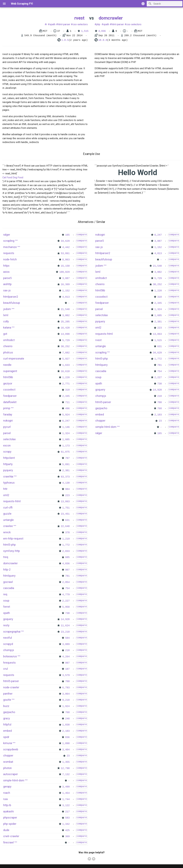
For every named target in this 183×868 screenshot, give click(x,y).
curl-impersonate (14, 359)
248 (67, 719)
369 (67, 837)
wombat (8, 762)
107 (67, 669)
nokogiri (8, 421)
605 (67, 557)
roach (7, 793)
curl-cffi (8, 507)
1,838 (66, 725)
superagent (10, 371)
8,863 (66, 260)
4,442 (66, 247)
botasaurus (10, 656)
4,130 (66, 483)
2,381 (66, 471)
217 (67, 812)
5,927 (66, 359)
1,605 (66, 440)
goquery (8, 619)
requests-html (12, 501)
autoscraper (11, 774)
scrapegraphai (12, 632)
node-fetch (10, 259)
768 (67, 712)
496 (67, 409)
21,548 (65, 309)
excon (7, 445)
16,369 (65, 284)
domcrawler (111, 18)
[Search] (165, 4)
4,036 (102, 31)
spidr (6, 737)
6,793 (66, 688)
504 (67, 638)
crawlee (8, 526)
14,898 (65, 334)
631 (67, 520)
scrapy (7, 452)
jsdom (7, 309)
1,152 (66, 291)
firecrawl (8, 842)
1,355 (66, 762)
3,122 (66, 806)
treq (6, 557)
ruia (5, 799)
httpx (6, 266)
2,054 (66, 582)
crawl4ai (8, 476)
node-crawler (11, 687)
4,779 (66, 595)
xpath (52, 24)
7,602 (66, 353)
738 (67, 613)
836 (67, 737)
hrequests (9, 663)
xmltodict (9, 340)
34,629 (65, 241)
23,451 (65, 514)
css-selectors (80, 24)
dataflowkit (10, 402)
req (5, 594)
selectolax (9, 439)
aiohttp (7, 284)
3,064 (66, 694)
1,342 (66, 824)
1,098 (66, 743)
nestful (8, 638)
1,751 (66, 508)
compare (82, 235)
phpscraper (10, 818)
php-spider (10, 824)
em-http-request (13, 539)
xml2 (6, 495)
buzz (6, 706)
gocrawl (8, 582)
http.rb (7, 805)
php (98, 24)
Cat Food (7, 177)
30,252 (65, 347)
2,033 (66, 551)
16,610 (65, 371)
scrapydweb (11, 749)
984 (67, 489)
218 (67, 650)
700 (67, 681)
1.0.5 (65, 40)
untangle (8, 520)
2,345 (66, 396)
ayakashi (8, 811)
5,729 (66, 340)
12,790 (65, 768)
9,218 (66, 700)
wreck (7, 532)
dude (6, 830)
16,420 (65, 328)
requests (9, 253)
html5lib (8, 377)
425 (67, 830)
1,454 (66, 793)
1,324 (66, 433)
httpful (7, 724)
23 (68, 756)
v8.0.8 (103, 40)
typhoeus (9, 483)
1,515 (85, 31)
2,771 (66, 384)
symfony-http (12, 551)
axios (6, 272)
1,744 (66, 799)
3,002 (66, 316)
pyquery (8, 470)
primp (7, 408)
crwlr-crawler (11, 836)
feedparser (10, 396)
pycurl (7, 427)
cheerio (8, 346)
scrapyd (8, 644)
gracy (7, 718)
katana (7, 328)
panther (8, 694)
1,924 (66, 706)
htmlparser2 (11, 297)
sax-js (7, 290)
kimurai (8, 743)
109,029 (64, 272)
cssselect (9, 390)
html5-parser (11, 681)
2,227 (66, 601)
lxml (6, 315)
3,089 (66, 644)
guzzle (7, 514)
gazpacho (9, 712)
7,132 (66, 774)
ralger (7, 235)
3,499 (66, 787)
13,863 (65, 502)
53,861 (65, 253)
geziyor (8, 383)
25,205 (65, 322)
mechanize (10, 247)
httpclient (9, 458)
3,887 (66, 278)
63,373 (65, 477)
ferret (7, 607)
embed (7, 731)
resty (6, 625)
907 (67, 570)
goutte (7, 700)
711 (67, 402)
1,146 (66, 427)
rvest (79, 18)
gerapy (7, 786)
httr (5, 489)
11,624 (65, 626)
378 (67, 533)
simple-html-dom (14, 780)
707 (67, 458)
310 (67, 390)
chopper (8, 755)
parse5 (7, 278)
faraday (8, 414)
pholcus (8, 352)
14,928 (65, 619)
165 (67, 235)
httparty (8, 464)
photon (7, 768)
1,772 (66, 545)
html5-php (9, 545)
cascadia (9, 588)
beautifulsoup (12, 303)
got (5, 334)
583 (67, 818)
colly (6, 321)
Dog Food (18, 177)
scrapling (9, 241)
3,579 (66, 675)
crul (5, 669)
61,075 (65, 452)
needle (7, 365)
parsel (7, 433)
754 (67, 588)
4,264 (66, 657)
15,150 (65, 266)
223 (67, 495)
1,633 (66, 365)
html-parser (64, 24)
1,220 (66, 378)
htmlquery (9, 576)
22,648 (65, 526)
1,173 (66, 446)
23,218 (65, 632)
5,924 (66, 415)
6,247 (66, 421)
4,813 (66, 297)
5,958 (66, 607)
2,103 (66, 731)
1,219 (66, 539)
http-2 (7, 570)
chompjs (9, 650)
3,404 (66, 750)
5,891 (66, 464)
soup (6, 601)
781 (67, 576)
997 (67, 663)
